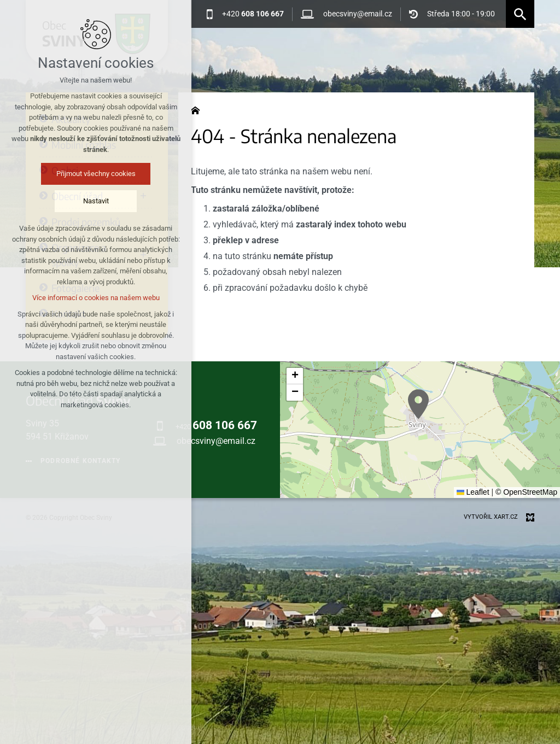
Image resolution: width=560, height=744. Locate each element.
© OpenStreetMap (526, 492)
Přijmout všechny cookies (94, 174)
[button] (418, 404)
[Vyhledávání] (520, 14)
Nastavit (94, 201)
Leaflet (473, 492)
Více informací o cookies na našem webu (94, 298)
